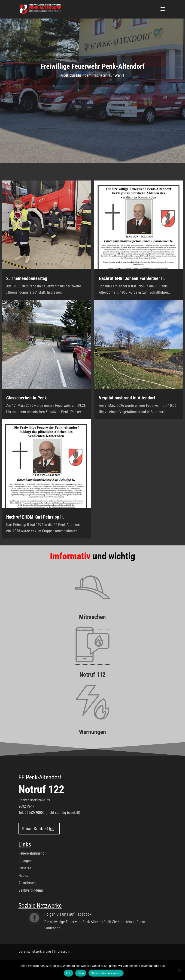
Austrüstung (27, 883)
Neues (23, 876)
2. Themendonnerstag (27, 278)
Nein (81, 973)
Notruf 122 (41, 789)
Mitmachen (92, 617)
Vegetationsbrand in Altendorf (127, 398)
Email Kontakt (35, 829)
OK (68, 973)
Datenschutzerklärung (35, 951)
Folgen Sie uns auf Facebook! (68, 914)
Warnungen (92, 732)
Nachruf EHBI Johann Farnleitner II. (132, 278)
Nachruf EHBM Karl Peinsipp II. (35, 517)
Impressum (62, 951)
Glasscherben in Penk (27, 398)
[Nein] (179, 970)
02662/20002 (35, 813)
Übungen (25, 861)
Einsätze (25, 868)
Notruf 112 (92, 675)
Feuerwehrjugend (31, 853)
